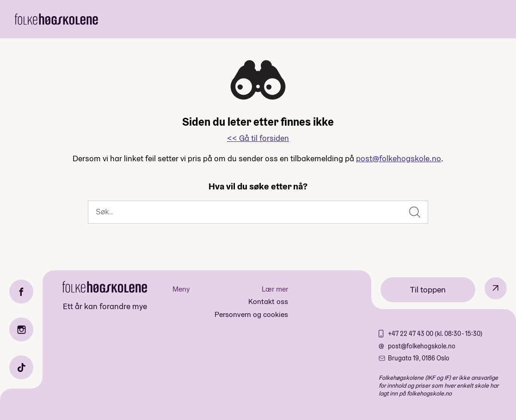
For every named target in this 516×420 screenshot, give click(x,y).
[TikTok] (21, 367)
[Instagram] (21, 329)
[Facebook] (21, 292)
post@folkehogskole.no (399, 158)
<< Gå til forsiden (258, 138)
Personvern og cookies (251, 314)
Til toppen (428, 289)
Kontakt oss (268, 301)
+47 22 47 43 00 (411, 334)
